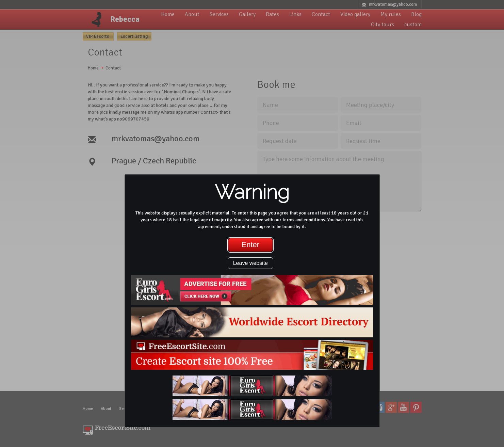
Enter (251, 245)
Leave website (250, 263)
